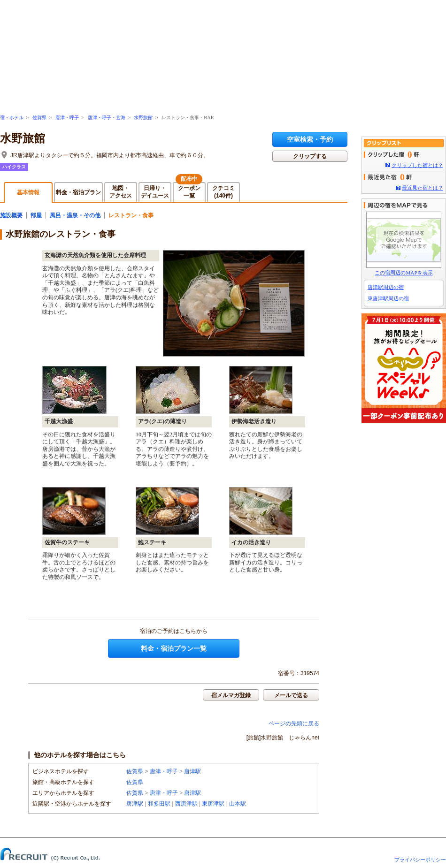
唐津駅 (192, 771)
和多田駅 (159, 804)
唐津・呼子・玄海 (107, 118)
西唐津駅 (186, 804)
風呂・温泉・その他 (75, 215)
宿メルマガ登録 (231, 695)
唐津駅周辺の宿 (386, 287)
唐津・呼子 (67, 118)
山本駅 (238, 804)
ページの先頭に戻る (294, 723)
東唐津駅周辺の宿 (388, 298)
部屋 (36, 215)
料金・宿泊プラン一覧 (174, 648)
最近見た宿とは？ (423, 188)
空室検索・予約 (310, 139)
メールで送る (291, 695)
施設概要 (11, 215)
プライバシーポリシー (420, 860)
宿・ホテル (12, 118)
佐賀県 (39, 118)
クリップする (310, 156)
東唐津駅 (213, 804)
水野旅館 (143, 118)
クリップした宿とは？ (417, 165)
